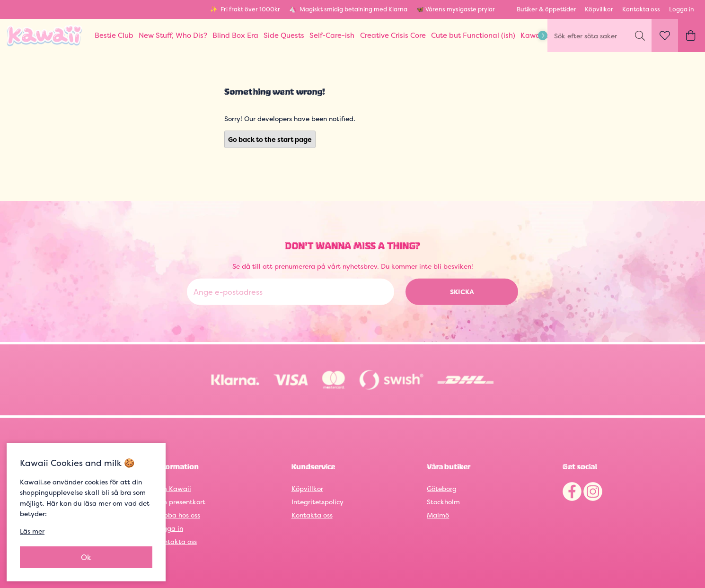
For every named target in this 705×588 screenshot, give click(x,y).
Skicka (462, 292)
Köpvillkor (599, 9)
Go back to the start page (270, 139)
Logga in (682, 9)
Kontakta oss (641, 9)
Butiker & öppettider (546, 9)
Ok (86, 557)
